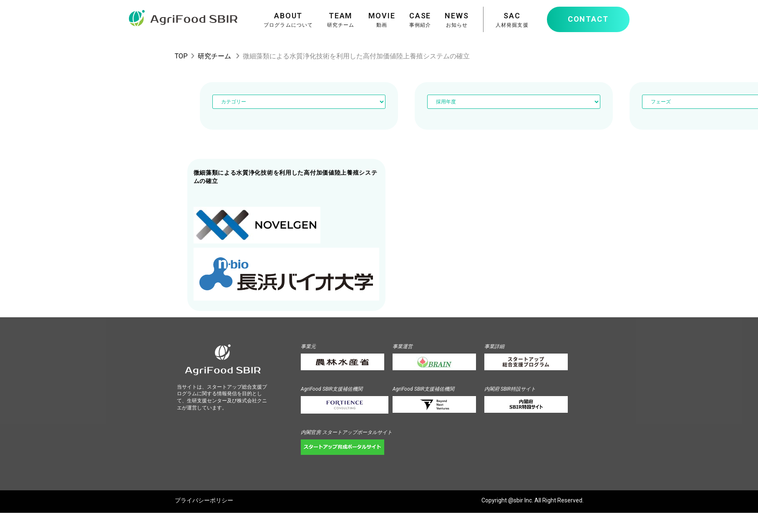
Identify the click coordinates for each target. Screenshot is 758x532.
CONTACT (588, 19)
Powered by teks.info (7, 512)
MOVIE (382, 20)
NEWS (457, 20)
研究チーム (214, 56)
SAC (512, 20)
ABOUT (288, 20)
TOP (181, 56)
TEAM (341, 20)
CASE (420, 20)
